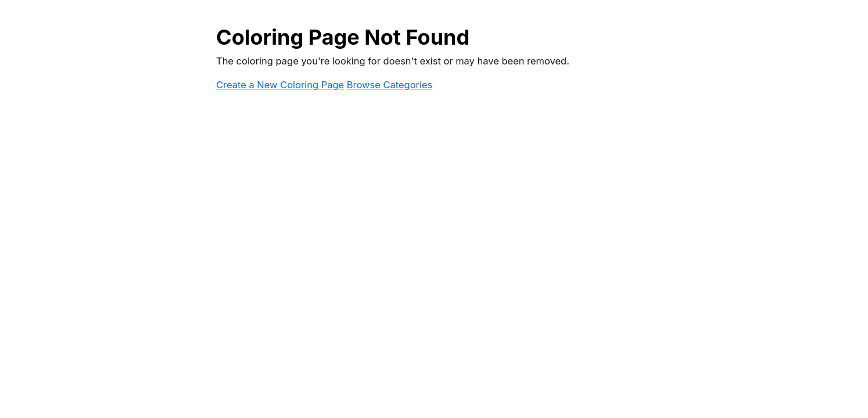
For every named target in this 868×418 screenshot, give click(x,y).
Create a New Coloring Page (280, 85)
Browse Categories (390, 85)
